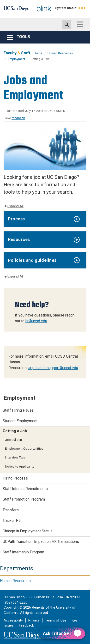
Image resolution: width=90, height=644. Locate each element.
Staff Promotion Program (24, 499)
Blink (38, 15)
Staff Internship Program (23, 552)
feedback (18, 118)
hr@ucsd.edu (36, 321)
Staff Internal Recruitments (25, 489)
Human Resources (60, 53)
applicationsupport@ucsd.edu (53, 368)
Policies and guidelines (32, 260)
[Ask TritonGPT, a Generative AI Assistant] (62, 633)
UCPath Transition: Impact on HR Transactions (41, 542)
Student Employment (20, 421)
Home (38, 53)
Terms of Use (56, 620)
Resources (19, 239)
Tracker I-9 (12, 521)
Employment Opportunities (24, 448)
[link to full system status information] (82, 8)
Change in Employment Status (28, 531)
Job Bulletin (13, 440)
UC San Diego (14, 10)
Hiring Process (15, 478)
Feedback (26, 625)
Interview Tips (15, 457)
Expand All (15, 206)
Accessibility (13, 620)
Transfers (11, 510)
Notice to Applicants (20, 466)
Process (16, 219)
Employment (17, 59)
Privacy (34, 620)
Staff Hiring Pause (18, 410)
